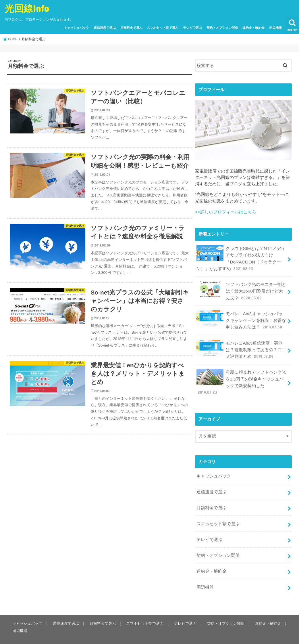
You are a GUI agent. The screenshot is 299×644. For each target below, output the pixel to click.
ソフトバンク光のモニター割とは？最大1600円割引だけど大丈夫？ (241, 288)
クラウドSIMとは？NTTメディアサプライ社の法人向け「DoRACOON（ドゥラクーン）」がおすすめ (241, 257)
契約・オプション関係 (222, 28)
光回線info (27, 8)
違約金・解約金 (253, 28)
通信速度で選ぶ (105, 28)
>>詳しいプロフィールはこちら (225, 212)
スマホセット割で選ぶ (163, 28)
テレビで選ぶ (192, 28)
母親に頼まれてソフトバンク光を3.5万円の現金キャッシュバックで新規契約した (241, 376)
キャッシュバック (76, 28)
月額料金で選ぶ (131, 28)
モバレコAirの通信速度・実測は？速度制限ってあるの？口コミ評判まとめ (241, 344)
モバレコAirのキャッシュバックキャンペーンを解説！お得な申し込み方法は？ (241, 316)
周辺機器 (275, 28)
